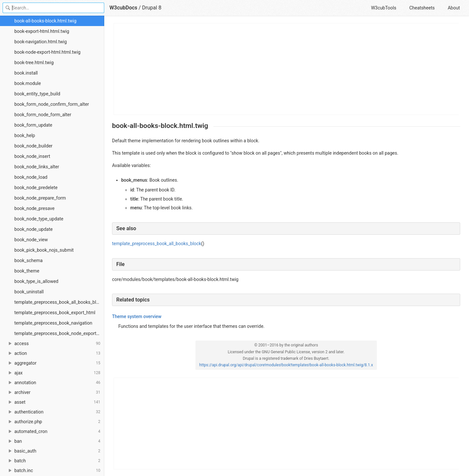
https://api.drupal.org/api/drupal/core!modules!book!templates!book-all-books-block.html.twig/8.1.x (286, 365)
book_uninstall (29, 292)
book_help (25, 135)
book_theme (27, 271)
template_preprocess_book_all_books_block (59, 302)
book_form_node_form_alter (43, 115)
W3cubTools (384, 8)
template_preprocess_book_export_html (55, 313)
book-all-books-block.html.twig (45, 21)
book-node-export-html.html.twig (47, 52)
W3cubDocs (123, 8)
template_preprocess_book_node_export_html (59, 333)
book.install (26, 73)
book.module (28, 83)
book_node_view (31, 240)
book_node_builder (33, 146)
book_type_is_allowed (36, 281)
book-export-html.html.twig (42, 31)
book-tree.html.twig (34, 63)
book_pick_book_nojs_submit (44, 250)
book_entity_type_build (37, 94)
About (454, 8)
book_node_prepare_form (40, 198)
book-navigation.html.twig (41, 42)
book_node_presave (34, 208)
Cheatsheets (422, 8)
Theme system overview (137, 316)
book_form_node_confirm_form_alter (52, 104)
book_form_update (33, 125)
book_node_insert (32, 156)
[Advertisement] (286, 69)
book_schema (28, 260)
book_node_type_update (39, 219)
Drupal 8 (152, 8)
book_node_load (31, 177)
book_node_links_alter (37, 167)
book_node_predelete (36, 188)
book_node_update (34, 229)
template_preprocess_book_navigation (53, 323)
